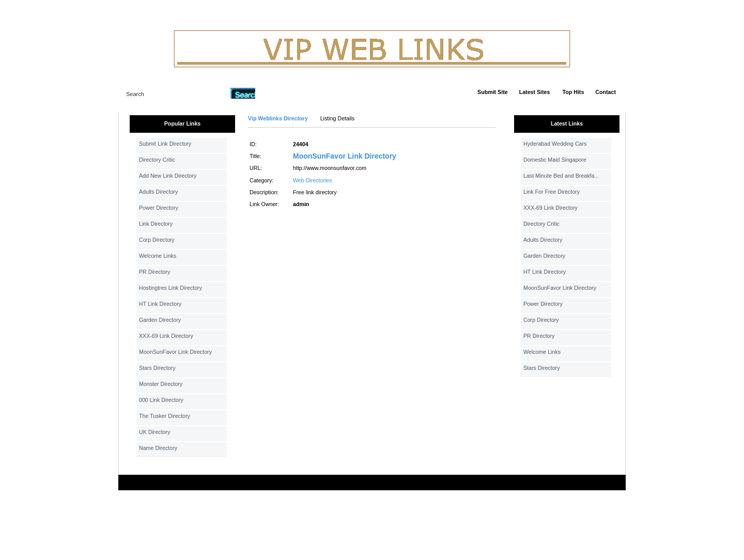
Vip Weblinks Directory (278, 118)
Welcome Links (158, 256)
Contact (606, 92)
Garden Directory (160, 320)
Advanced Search (282, 93)
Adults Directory (158, 192)
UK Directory (154, 432)
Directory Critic (157, 160)
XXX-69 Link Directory (166, 336)
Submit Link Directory (165, 144)
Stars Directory (157, 368)
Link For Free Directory (552, 192)
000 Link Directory (161, 400)
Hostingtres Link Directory (171, 288)
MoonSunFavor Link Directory (175, 352)
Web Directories (313, 180)
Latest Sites (535, 92)
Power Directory (159, 208)
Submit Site (493, 92)
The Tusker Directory (165, 416)
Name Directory (158, 448)
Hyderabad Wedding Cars (555, 144)
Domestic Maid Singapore (555, 160)
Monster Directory (161, 384)
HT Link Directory (160, 304)
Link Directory (156, 224)
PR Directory (154, 272)
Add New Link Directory (168, 176)
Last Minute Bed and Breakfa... (561, 176)
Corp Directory (157, 240)
